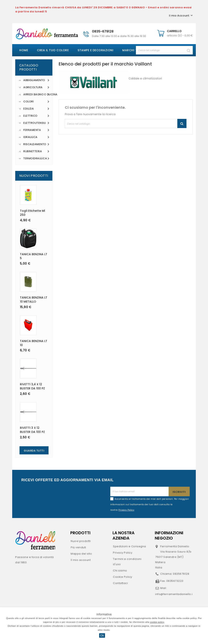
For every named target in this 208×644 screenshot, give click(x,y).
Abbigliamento (36, 80)
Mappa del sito (81, 554)
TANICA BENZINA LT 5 (34, 256)
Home (24, 50)
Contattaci (120, 583)
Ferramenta (36, 130)
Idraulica (36, 137)
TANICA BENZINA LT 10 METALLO (34, 300)
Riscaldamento (36, 144)
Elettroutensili (36, 123)
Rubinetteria (36, 151)
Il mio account (81, 560)
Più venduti (78, 547)
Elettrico (36, 116)
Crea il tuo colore (53, 50)
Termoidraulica (36, 159)
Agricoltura (36, 87)
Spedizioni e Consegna (129, 546)
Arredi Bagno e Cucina (36, 94)
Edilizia (36, 109)
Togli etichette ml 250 (32, 213)
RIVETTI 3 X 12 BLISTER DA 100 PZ (32, 430)
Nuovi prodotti (81, 541)
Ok (102, 635)
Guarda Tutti (34, 451)
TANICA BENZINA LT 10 (34, 343)
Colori (36, 102)
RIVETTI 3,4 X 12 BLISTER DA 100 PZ (32, 386)
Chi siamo (120, 571)
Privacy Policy (123, 553)
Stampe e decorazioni (95, 50)
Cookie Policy (123, 577)
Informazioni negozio (169, 535)
